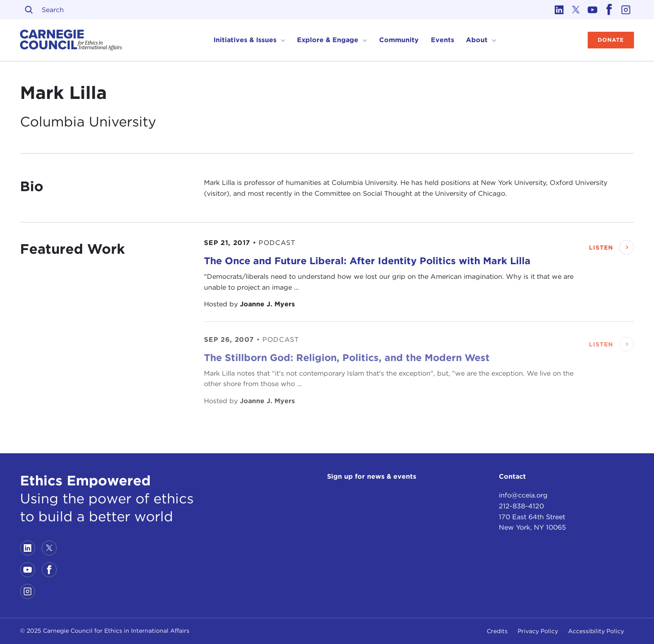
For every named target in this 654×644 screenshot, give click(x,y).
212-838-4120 (521, 506)
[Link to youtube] (592, 10)
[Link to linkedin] (559, 10)
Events (443, 40)
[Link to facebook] (609, 10)
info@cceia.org (523, 495)
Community (399, 40)
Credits (497, 631)
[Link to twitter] (576, 10)
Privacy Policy (538, 631)
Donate (611, 40)
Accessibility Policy (596, 631)
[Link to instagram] (626, 10)
